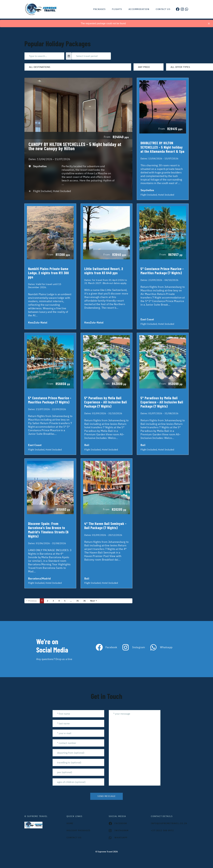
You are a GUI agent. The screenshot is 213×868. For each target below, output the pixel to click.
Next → (94, 601)
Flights (117, 9)
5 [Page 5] (65, 601)
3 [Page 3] (53, 601)
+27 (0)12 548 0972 (162, 830)
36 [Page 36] (84, 601)
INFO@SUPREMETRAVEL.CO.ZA (169, 823)
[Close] (209, 24)
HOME (70, 823)
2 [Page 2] (47, 601)
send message (106, 796)
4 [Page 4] (59, 601)
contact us (74, 838)
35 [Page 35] (78, 601)
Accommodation (139, 9)
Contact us (163, 9)
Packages (99, 9)
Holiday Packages (78, 830)
